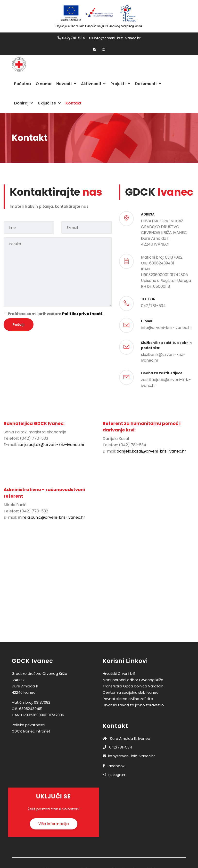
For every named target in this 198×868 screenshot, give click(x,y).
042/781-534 (74, 38)
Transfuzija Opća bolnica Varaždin (133, 686)
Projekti (120, 84)
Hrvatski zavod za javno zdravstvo (133, 705)
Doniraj (24, 103)
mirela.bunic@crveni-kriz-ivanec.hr (51, 517)
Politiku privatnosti (82, 314)
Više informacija (54, 824)
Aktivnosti (93, 84)
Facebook (116, 766)
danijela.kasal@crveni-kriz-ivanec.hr (151, 451)
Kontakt (74, 103)
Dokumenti (148, 84)
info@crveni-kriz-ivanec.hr (117, 38)
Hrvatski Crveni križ (119, 673)
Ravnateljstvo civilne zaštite (128, 699)
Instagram (117, 775)
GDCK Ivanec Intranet (31, 731)
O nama (44, 84)
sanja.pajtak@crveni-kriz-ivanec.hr (51, 445)
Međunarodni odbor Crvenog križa (133, 680)
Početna (22, 84)
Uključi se (49, 103)
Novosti (66, 84)
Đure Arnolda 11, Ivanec (126, 738)
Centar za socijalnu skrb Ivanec (131, 692)
